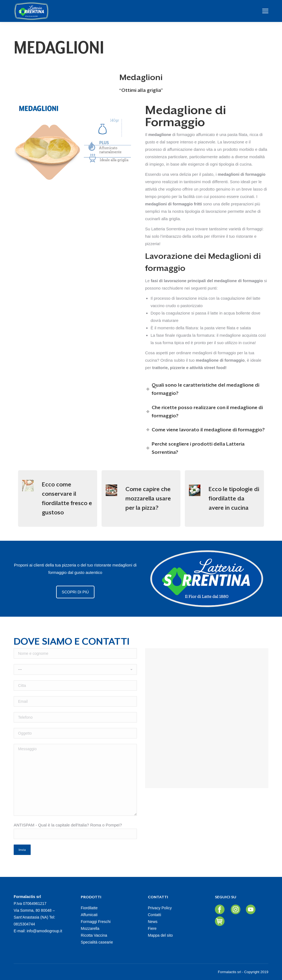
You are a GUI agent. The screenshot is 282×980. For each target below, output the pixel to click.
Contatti (154, 915)
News (153, 922)
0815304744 (24, 924)
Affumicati (89, 915)
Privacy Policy (160, 908)
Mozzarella (90, 928)
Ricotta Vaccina (94, 935)
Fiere (152, 928)
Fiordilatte (89, 908)
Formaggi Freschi (96, 922)
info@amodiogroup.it (44, 931)
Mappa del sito (160, 935)
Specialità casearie (97, 942)
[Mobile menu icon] (265, 11)
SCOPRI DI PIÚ (75, 592)
